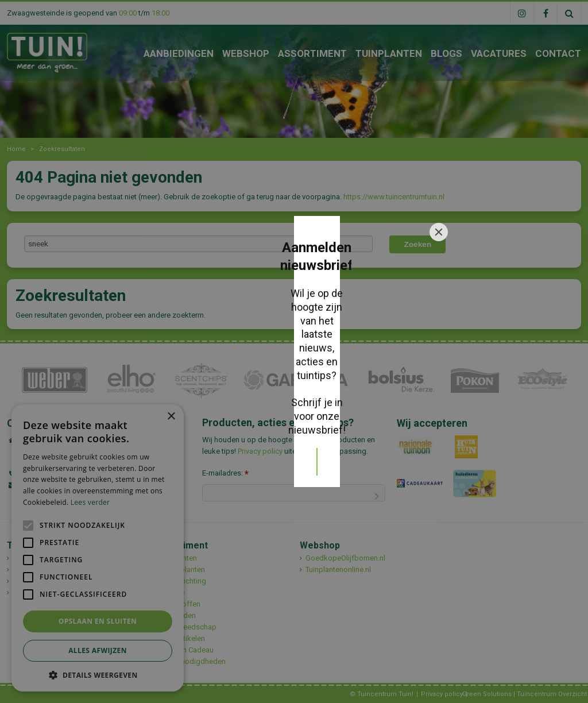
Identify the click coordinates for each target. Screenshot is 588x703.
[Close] (439, 260)
